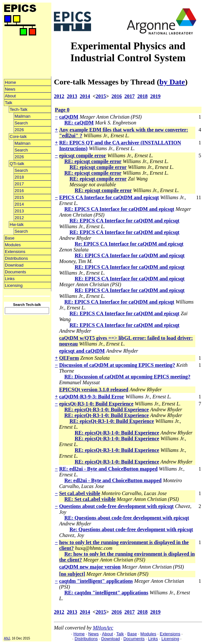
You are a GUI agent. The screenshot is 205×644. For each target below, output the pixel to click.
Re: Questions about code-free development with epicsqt (131, 529)
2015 (19, 197)
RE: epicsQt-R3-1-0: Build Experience (107, 410)
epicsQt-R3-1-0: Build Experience (96, 404)
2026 (19, 130)
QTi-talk (17, 164)
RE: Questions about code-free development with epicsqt (127, 518)
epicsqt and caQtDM (82, 351)
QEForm (69, 358)
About (10, 96)
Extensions (15, 252)
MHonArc (103, 628)
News (10, 89)
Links (10, 279)
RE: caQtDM (79, 123)
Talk (9, 103)
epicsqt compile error (82, 156)
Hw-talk (17, 224)
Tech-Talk (19, 109)
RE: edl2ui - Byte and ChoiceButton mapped (108, 469)
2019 (155, 96)
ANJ (7, 638)
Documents (15, 272)
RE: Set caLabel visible (90, 499)
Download (14, 265)
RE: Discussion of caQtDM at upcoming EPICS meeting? (127, 377)
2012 (19, 218)
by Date (172, 82)
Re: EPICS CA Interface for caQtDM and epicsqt (129, 244)
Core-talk (18, 137)
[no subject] (72, 574)
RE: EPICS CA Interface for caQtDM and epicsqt (119, 209)
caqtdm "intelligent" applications (96, 581)
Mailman (22, 116)
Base (10, 238)
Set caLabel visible (80, 493)
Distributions (16, 258)
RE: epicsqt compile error (93, 161)
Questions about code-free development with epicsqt (116, 506)
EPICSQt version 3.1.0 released (94, 390)
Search (21, 123)
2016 (19, 191)
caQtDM (69, 117)
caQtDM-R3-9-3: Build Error (92, 397)
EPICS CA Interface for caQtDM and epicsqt (109, 197)
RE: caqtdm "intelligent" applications (106, 593)
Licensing (14, 285)
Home (10, 82)
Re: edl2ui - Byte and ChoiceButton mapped (113, 480)
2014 (19, 204)
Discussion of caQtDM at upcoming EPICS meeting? (117, 365)
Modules (13, 245)
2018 (19, 177)
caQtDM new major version (90, 567)
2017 (19, 184)
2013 (19, 211)
